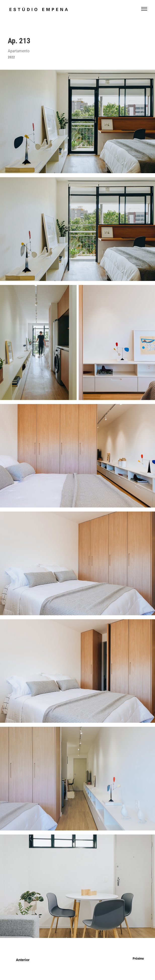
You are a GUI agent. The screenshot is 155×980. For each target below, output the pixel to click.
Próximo (138, 958)
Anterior (23, 960)
